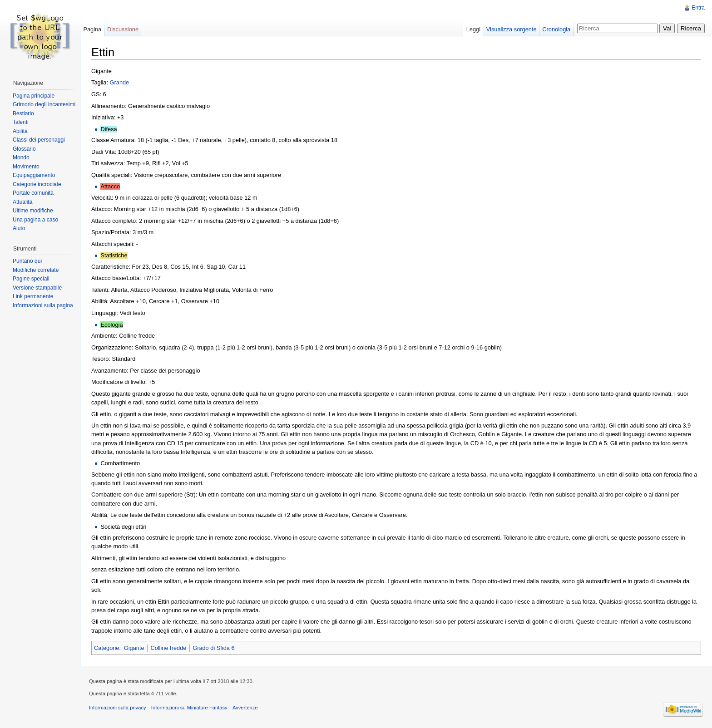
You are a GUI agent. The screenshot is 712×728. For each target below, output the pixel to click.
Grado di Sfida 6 (213, 648)
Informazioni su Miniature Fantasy (189, 708)
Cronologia (556, 29)
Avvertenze (245, 708)
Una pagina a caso (35, 220)
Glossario (24, 149)
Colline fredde (168, 648)
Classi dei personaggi (39, 140)
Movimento (26, 167)
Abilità (20, 131)
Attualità (22, 202)
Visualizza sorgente (512, 29)
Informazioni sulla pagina (43, 305)
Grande (120, 82)
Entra (698, 8)
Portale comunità (33, 193)
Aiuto (19, 228)
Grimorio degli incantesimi (44, 104)
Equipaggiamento (34, 175)
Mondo (21, 157)
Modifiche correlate (36, 270)
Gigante (134, 648)
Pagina (92, 29)
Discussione (123, 29)
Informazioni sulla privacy (118, 708)
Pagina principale (34, 96)
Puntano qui (27, 261)
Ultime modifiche (33, 211)
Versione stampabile (37, 288)
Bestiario (23, 113)
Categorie (107, 648)
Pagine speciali (31, 279)
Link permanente (33, 296)
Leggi (473, 29)
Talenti (21, 122)
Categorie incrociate (37, 184)
